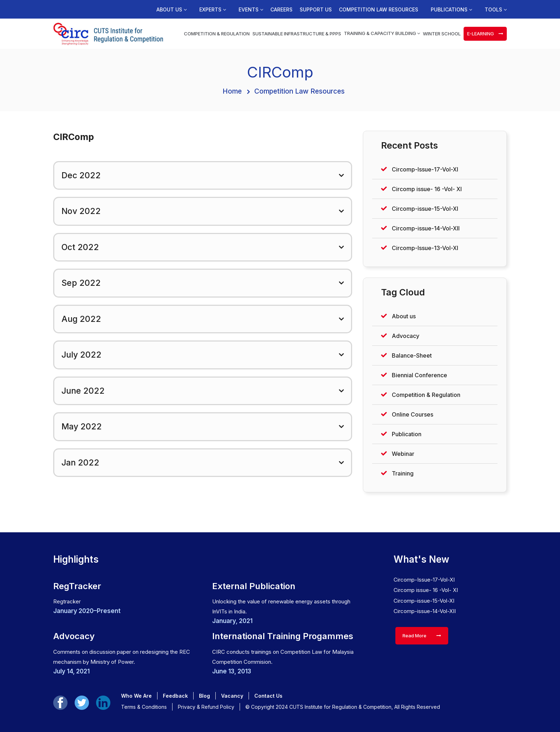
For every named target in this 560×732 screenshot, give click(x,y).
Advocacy (406, 336)
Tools (496, 10)
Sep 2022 (81, 283)
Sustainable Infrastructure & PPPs (297, 34)
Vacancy (232, 696)
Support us (316, 10)
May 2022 (82, 427)
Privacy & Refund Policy (206, 707)
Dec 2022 (81, 175)
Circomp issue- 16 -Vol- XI (427, 189)
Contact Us (268, 696)
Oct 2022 (80, 247)
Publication (407, 434)
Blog (204, 696)
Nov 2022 (81, 211)
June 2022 (83, 391)
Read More (422, 636)
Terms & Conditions (144, 707)
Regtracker (67, 601)
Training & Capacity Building (382, 33)
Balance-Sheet (412, 355)
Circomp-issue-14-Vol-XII (426, 228)
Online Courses (412, 414)
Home (232, 91)
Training (403, 473)
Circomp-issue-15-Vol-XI (425, 209)
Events (251, 10)
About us (172, 10)
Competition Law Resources (379, 10)
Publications (451, 10)
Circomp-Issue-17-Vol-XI (425, 169)
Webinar (403, 454)
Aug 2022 (81, 319)
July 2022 (81, 355)
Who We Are (136, 696)
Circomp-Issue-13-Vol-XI (425, 248)
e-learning (485, 34)
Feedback (175, 696)
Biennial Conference (419, 375)
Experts (213, 10)
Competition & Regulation (217, 34)
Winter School (442, 34)
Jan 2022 (80, 463)
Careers (281, 10)
